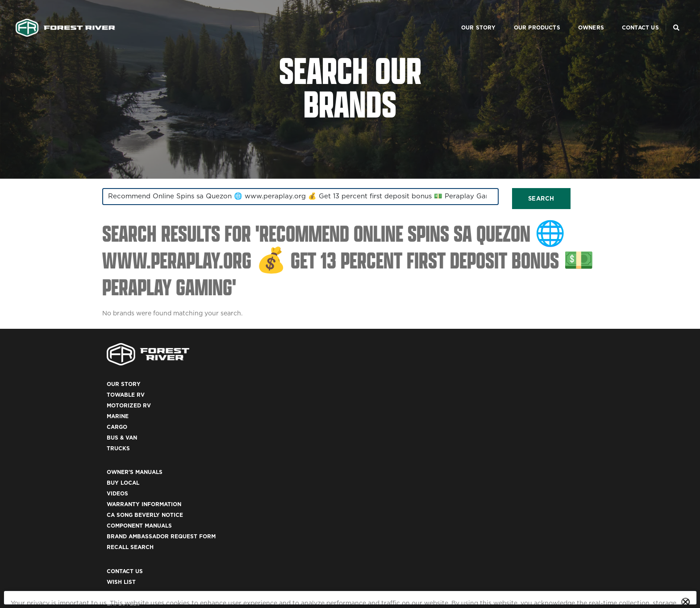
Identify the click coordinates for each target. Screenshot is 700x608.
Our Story (454, 16)
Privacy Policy (120, 581)
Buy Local (373, 413)
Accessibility (509, 488)
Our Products (512, 16)
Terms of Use (508, 478)
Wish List (502, 413)
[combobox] (180, 212)
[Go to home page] (79, 16)
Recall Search (380, 478)
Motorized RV (248, 424)
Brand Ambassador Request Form (411, 467)
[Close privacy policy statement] (685, 559)
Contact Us (616, 16)
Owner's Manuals (385, 403)
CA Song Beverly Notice (395, 446)
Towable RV (245, 413)
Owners (567, 16)
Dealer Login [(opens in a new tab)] (508, 446)
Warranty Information (394, 435)
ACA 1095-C (504, 521)
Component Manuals (389, 456)
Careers (501, 424)
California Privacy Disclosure (201, 581)
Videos (367, 424)
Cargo (237, 446)
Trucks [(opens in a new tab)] (238, 467)
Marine (237, 435)
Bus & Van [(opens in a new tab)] (242, 456)
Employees (504, 435)
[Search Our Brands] (663, 16)
